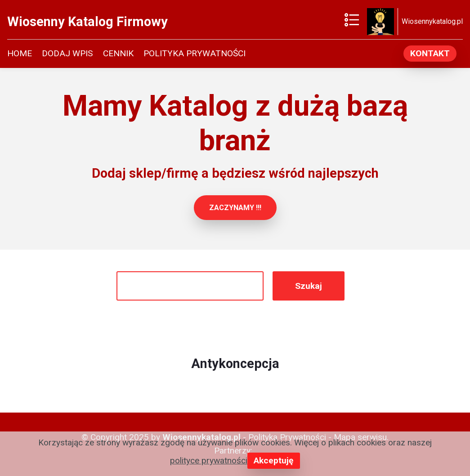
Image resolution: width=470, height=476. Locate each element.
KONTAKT (430, 53)
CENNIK (118, 53)
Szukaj (309, 286)
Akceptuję (273, 460)
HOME (20, 53)
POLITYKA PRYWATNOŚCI (195, 53)
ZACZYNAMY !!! (235, 208)
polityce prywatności (209, 460)
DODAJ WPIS (67, 53)
